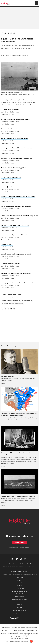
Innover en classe (25, 548)
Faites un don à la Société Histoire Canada (20, 564)
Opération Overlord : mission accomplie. (14, 129)
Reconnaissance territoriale (19, 599)
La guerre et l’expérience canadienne (11, 301)
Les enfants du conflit (8, 376)
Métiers (19, 586)
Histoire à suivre (14, 548)
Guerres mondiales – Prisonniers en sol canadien (18, 496)
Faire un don (20, 578)
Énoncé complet (26, 635)
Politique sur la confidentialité (17, 638)
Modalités (26, 638)
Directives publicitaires (20, 583)
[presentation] (19, 362)
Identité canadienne (27, 301)
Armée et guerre (6, 298)
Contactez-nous (19, 588)
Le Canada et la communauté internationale (12, 303)
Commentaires (19, 597)
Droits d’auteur (13, 637)
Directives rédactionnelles (19, 591)
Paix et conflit (15, 298)
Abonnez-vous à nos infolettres (19, 572)
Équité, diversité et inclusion (19, 594)
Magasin (19, 580)
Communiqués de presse (19, 602)
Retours (19, 607)
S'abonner (20, 605)
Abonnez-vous (21, 543)
